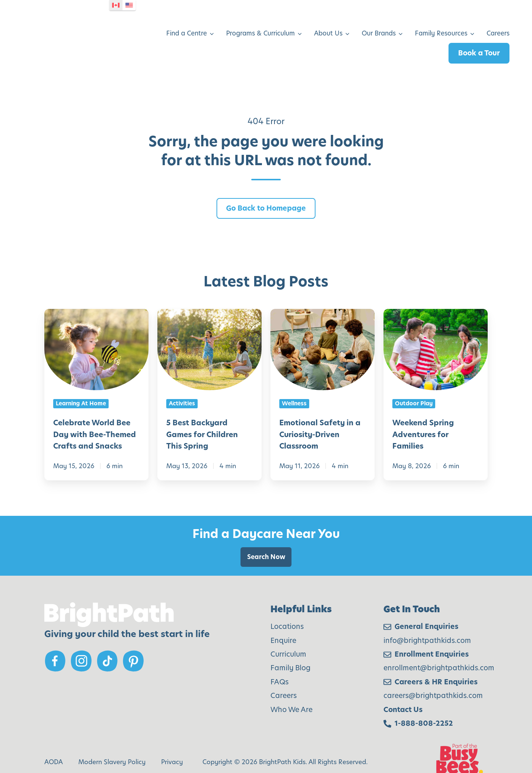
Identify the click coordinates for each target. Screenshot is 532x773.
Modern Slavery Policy (112, 740)
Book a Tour (479, 42)
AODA (54, 740)
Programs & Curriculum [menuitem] (260, 23)
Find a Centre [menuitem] (187, 23)
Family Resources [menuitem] (441, 23)
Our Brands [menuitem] (379, 23)
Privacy (172, 740)
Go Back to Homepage (266, 186)
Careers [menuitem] (498, 23)
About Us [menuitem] (328, 23)
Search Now (266, 535)
